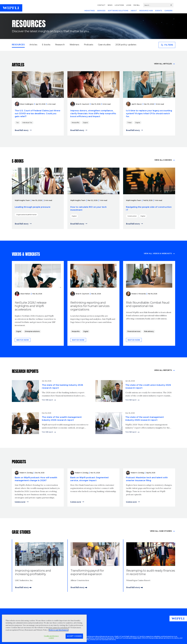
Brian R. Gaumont (82, 104)
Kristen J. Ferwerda (139, 294)
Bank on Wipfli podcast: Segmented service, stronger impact (89, 479)
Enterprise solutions (32, 331)
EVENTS (159, 11)
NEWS (110, 5)
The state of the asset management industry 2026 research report (145, 419)
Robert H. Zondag (26, 473)
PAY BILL (137, 5)
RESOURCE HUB (146, 11)
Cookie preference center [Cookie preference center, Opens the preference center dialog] (51, 637)
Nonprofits (75, 122)
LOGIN (129, 5)
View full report (47, 400)
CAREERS (168, 11)
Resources (18, 44)
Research (60, 45)
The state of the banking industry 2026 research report (63, 386)
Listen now (20, 502)
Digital (85, 122)
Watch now (23, 340)
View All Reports (163, 370)
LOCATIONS (119, 5)
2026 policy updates (126, 45)
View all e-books (163, 160)
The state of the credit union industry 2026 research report (148, 386)
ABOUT (134, 11)
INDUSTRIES (90, 11)
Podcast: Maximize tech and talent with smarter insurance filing (147, 479)
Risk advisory (149, 331)
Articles (33, 45)
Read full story (22, 130)
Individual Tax (27, 122)
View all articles (163, 64)
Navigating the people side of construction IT (149, 208)
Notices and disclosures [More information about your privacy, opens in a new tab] (59, 630)
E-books (46, 45)
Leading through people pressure (33, 207)
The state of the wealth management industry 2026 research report (62, 419)
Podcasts (89, 45)
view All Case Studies (161, 531)
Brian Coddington (27, 104)
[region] (44, 628)
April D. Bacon (137, 104)
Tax (17, 122)
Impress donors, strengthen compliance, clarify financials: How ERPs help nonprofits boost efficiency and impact (93, 114)
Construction (132, 216)
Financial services (134, 331)
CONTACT (101, 5)
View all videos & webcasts (158, 253)
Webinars (74, 45)
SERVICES (101, 11)
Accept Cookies (74, 636)
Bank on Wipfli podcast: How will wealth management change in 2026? (36, 479)
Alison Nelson (25, 294)
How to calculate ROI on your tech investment (88, 208)
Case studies (104, 45)
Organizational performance (26, 215)
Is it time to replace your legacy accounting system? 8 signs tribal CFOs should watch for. (149, 114)
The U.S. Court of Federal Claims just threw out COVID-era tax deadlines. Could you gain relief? (38, 114)
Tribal (129, 122)
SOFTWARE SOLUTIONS (118, 11)
